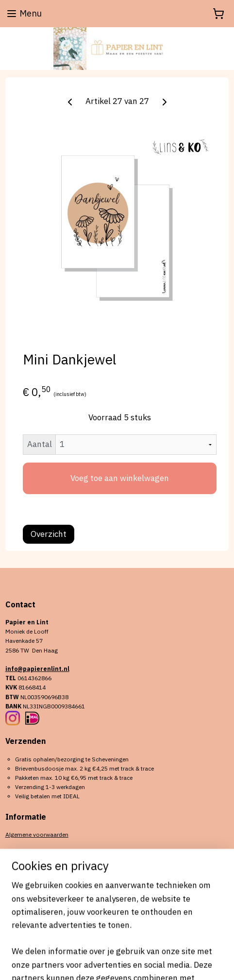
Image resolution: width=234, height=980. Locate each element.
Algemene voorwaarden (37, 834)
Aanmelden (34, 897)
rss (125, 946)
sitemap (107, 946)
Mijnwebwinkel (117, 962)
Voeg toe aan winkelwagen (120, 478)
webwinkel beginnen (158, 946)
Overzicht (49, 534)
